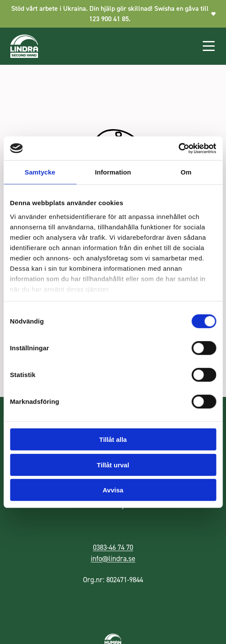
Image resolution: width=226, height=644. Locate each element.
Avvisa (113, 490)
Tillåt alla (113, 439)
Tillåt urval (113, 465)
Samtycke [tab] (40, 172)
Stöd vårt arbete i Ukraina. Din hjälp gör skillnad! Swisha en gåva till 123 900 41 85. (113, 14)
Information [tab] (113, 172)
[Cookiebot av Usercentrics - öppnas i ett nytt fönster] (178, 148)
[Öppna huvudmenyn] (209, 46)
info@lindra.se (113, 558)
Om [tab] (186, 172)
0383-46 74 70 (113, 547)
